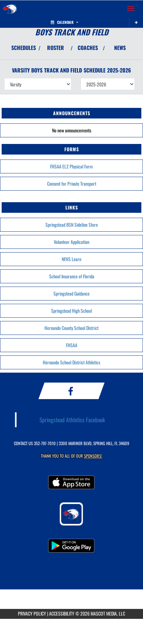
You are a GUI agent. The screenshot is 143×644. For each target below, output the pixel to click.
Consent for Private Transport (72, 184)
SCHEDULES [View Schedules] (24, 48)
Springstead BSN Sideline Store (72, 225)
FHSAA (72, 345)
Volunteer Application (71, 242)
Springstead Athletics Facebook (72, 420)
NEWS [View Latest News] (120, 48)
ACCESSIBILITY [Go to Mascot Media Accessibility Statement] (62, 613)
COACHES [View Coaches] (88, 48)
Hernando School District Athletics (71, 362)
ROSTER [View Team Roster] (56, 48)
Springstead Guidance (71, 293)
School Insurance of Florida (72, 276)
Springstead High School (71, 311)
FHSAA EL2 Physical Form (71, 166)
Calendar (64, 22)
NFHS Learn (71, 259)
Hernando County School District (71, 328)
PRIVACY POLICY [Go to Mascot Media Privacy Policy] (32, 613)
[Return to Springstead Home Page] (10, 9)
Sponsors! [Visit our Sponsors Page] (93, 456)
